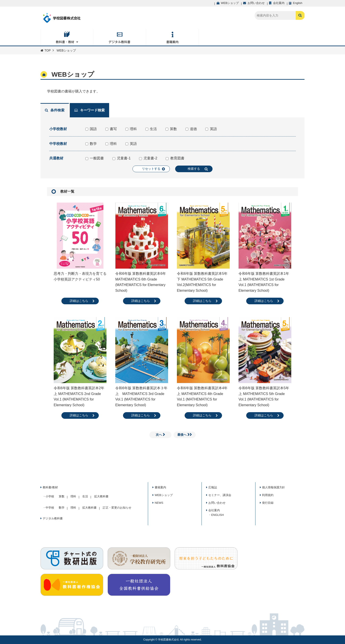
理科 (131, 129)
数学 (91, 144)
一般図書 (95, 158)
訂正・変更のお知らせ (117, 508)
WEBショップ (164, 495)
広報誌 (213, 487)
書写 (111, 129)
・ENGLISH (216, 515)
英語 (211, 129)
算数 (171, 129)
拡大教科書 (101, 496)
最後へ (185, 435)
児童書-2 (148, 158)
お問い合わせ (217, 503)
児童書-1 (122, 158)
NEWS (159, 503)
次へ (160, 435)
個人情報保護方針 (273, 487)
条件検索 (55, 110)
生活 (151, 129)
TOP (46, 50)
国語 (91, 129)
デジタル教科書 (53, 518)
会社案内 (214, 510)
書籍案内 (160, 487)
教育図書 (175, 158)
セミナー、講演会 (220, 495)
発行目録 (268, 503)
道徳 (191, 129)
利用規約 (268, 495)
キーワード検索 (89, 110)
